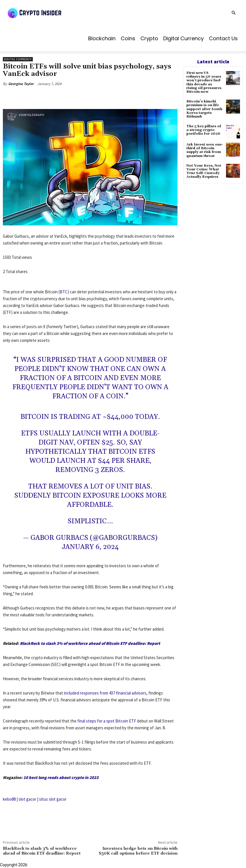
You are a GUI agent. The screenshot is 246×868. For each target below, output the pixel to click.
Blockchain (102, 38)
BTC (64, 292)
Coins (128, 38)
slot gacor (27, 799)
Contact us (223, 38)
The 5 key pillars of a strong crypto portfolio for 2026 (204, 130)
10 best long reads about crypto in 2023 (61, 777)
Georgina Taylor (21, 84)
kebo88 (9, 799)
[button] (233, 13)
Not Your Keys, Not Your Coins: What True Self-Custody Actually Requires (204, 171)
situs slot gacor (53, 799)
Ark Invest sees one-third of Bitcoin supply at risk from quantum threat (205, 150)
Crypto (149, 38)
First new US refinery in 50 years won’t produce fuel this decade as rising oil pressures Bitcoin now (204, 82)
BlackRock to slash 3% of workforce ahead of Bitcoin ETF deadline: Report (90, 643)
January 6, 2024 (90, 547)
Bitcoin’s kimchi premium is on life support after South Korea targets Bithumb (204, 109)
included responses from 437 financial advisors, (106, 693)
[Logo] (49, 13)
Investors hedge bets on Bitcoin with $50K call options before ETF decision (138, 851)
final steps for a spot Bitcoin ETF (107, 721)
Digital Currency (184, 38)
